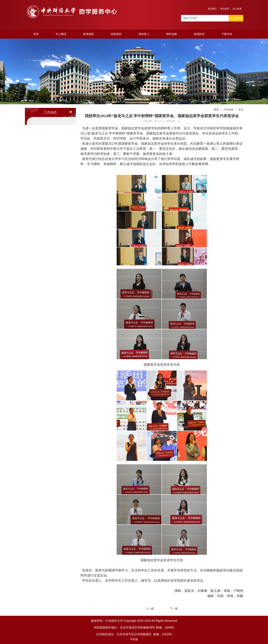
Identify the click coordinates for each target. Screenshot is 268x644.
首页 (36, 34)
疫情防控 (199, 34)
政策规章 (89, 34)
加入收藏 (237, 9)
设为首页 (225, 9)
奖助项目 (116, 34)
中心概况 (61, 34)
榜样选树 (172, 34)
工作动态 (228, 110)
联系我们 (212, 9)
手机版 (134, 639)
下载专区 (227, 34)
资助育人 (144, 34)
